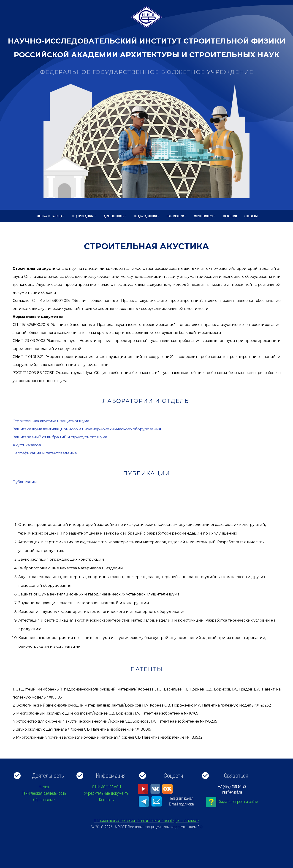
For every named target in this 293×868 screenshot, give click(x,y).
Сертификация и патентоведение (44, 453)
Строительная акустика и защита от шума (50, 421)
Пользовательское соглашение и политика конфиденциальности (146, 820)
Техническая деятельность (44, 793)
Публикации (177, 216)
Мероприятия (205, 216)
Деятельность (115, 216)
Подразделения (147, 216)
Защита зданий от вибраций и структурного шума (59, 437)
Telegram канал (181, 798)
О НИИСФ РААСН (107, 787)
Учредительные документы (107, 793)
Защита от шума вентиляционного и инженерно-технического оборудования (84, 429)
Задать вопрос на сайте (239, 801)
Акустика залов (27, 445)
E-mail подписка (181, 804)
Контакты (251, 216)
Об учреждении (84, 216)
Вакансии (230, 216)
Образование (44, 800)
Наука (44, 787)
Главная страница (50, 216)
